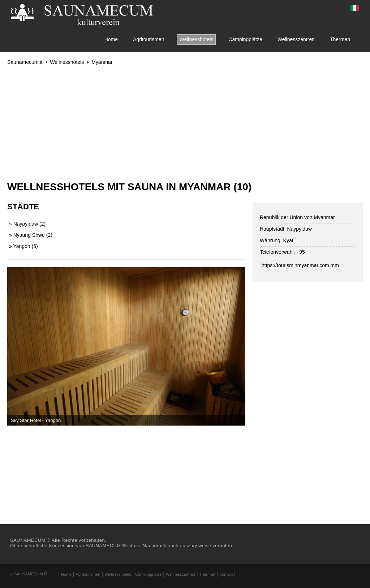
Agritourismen (149, 39)
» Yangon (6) (23, 246)
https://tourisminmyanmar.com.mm (300, 265)
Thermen (340, 39)
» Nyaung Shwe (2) (31, 235)
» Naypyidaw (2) (27, 224)
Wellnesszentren (296, 39)
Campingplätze (245, 39)
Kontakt (226, 574)
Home (111, 39)
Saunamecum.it (25, 62)
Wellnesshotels (196, 39)
